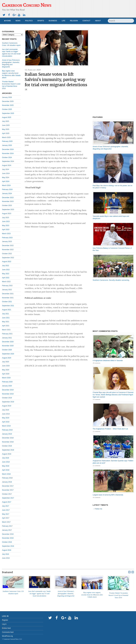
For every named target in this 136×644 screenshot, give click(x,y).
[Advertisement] (93, 7)
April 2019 (6, 422)
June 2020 (6, 366)
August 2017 (7, 502)
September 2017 (8, 498)
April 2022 (6, 278)
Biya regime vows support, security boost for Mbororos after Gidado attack (92, 595)
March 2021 (6, 330)
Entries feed (6, 628)
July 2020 (5, 362)
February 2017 (7, 526)
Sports (41, 21)
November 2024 (8, 153)
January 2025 (7, 145)
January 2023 (7, 242)
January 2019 (7, 434)
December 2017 (8, 486)
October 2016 (7, 542)
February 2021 (7, 334)
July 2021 (5, 314)
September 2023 (8, 210)
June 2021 (6, 318)
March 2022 (6, 282)
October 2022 (7, 254)
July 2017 (5, 506)
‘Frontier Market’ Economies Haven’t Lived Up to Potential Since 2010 (118, 595)
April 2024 (6, 181)
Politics (29, 21)
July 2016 (5, 554)
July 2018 (5, 458)
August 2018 (7, 454)
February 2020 (7, 382)
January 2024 (7, 194)
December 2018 (8, 438)
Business (53, 21)
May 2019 (6, 418)
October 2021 (7, 302)
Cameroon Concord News (11, 639)
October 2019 (7, 398)
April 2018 (6, 470)
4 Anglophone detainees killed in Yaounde (108, 361)
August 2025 (7, 117)
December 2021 (8, 294)
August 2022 (7, 262)
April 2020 (6, 374)
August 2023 (7, 214)
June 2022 (6, 270)
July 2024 (5, 169)
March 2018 (6, 474)
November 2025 (8, 105)
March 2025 (6, 137)
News (18, 21)
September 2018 (8, 450)
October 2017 (7, 494)
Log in (4, 624)
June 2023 (6, 221)
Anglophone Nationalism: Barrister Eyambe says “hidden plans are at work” (113, 462)
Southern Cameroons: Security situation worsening (111, 280)
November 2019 (8, 394)
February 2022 (7, 286)
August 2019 (7, 406)
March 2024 (6, 185)
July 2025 (5, 121)
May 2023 (6, 226)
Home (7, 21)
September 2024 (8, 161)
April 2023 (6, 230)
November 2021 (8, 298)
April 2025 (6, 133)
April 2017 (6, 518)
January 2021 (7, 338)
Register (5, 620)
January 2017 (7, 530)
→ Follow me (97, 509)
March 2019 (6, 426)
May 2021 (6, 322)
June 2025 (6, 125)
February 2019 (7, 430)
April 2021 (6, 326)
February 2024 (7, 189)
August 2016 (7, 550)
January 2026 (7, 97)
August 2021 (7, 310)
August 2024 (7, 165)
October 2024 (7, 157)
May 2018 (6, 466)
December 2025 (8, 101)
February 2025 (7, 141)
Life (63, 21)
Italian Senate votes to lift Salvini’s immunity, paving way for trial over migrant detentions (56, 80)
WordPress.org (7, 636)
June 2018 (6, 462)
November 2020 (8, 346)
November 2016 (8, 538)
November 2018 (8, 442)
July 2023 (5, 218)
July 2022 (5, 266)
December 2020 (8, 342)
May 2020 (6, 370)
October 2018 (7, 446)
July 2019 (5, 410)
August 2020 (7, 358)
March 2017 (6, 522)
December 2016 (8, 534)
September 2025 (8, 113)
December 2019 (8, 390)
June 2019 (6, 414)
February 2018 (7, 478)
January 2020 (7, 386)
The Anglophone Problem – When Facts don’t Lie (110, 429)
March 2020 (6, 378)
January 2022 (7, 290)
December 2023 (8, 198)
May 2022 (6, 274)
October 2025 (7, 109)
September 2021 (8, 306)
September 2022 (8, 258)
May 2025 (6, 129)
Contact (86, 21)
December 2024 (8, 149)
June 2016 (6, 558)
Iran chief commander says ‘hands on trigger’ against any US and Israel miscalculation (39, 594)
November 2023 (8, 201)
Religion (74, 21)
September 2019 (8, 402)
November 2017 (8, 490)
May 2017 (6, 514)
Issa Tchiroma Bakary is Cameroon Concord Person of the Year (112, 249)
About (98, 21)
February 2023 (7, 238)
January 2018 (7, 482)
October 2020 (7, 350)
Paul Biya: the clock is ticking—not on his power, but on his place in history (113, 187)
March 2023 (6, 234)
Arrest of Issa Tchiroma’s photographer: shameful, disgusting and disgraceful (110, 148)
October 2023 (7, 205)
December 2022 (8, 246)
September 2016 (8, 546)
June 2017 (6, 510)
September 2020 (8, 354)
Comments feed (8, 632)
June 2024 (6, 173)
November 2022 (8, 250)
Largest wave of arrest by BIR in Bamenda (108, 495)
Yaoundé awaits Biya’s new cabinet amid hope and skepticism (111, 217)
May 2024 (6, 178)
